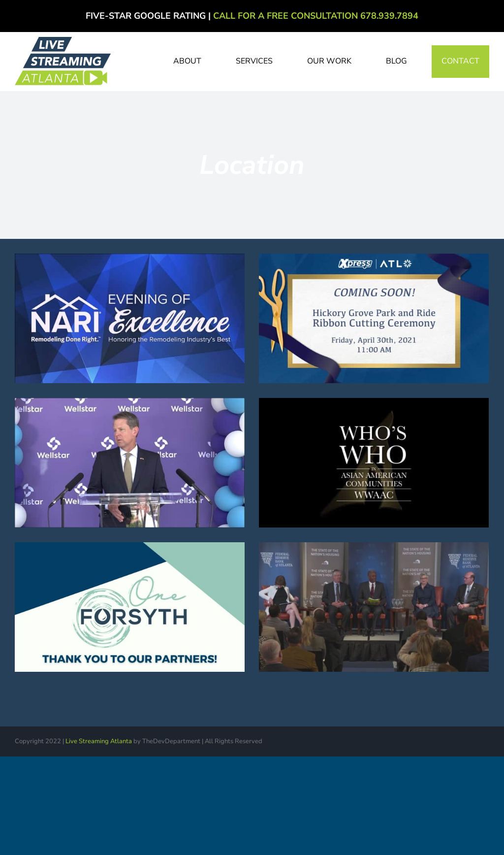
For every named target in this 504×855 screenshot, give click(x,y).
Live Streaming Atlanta (99, 741)
